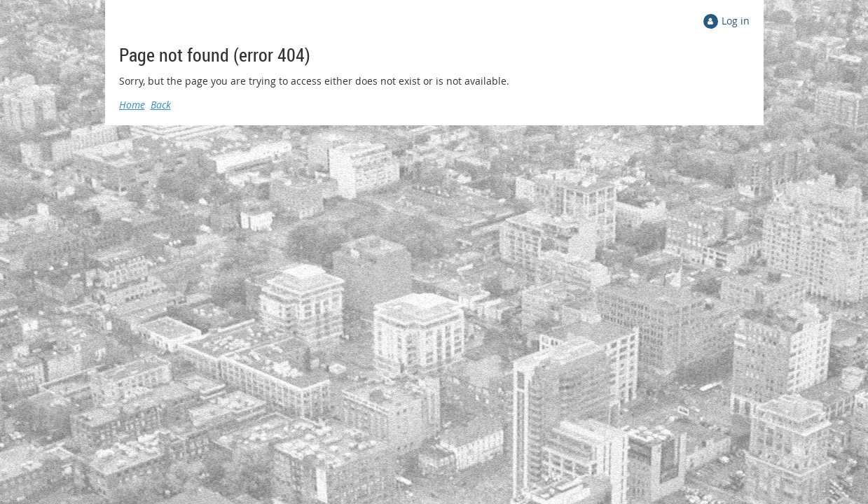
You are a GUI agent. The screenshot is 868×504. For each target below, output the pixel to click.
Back (161, 105)
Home (132, 105)
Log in (736, 21)
